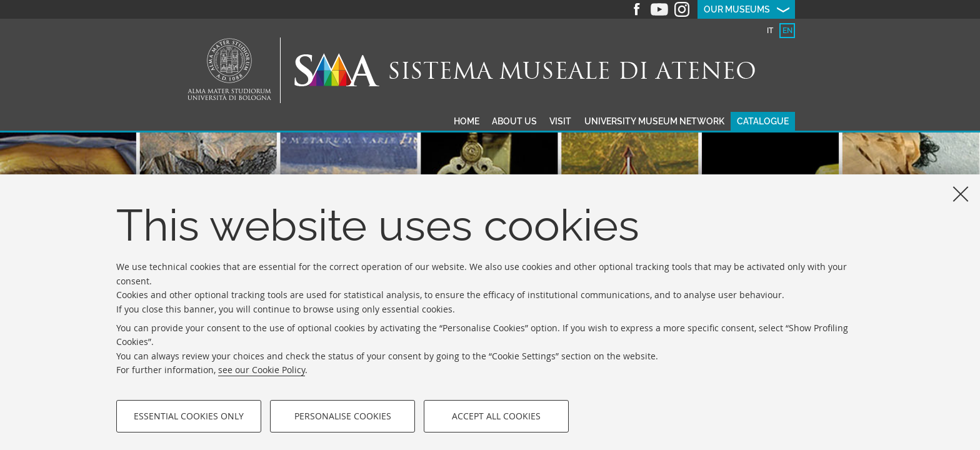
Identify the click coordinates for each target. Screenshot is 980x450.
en (787, 31)
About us (514, 121)
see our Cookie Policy (262, 370)
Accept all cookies (496, 416)
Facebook (637, 9)
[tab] (770, 31)
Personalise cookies (343, 416)
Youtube (659, 9)
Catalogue (763, 121)
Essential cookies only (189, 416)
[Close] (961, 194)
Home (467, 121)
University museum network (654, 121)
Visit (560, 121)
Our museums (737, 9)
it (770, 31)
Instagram (682, 9)
